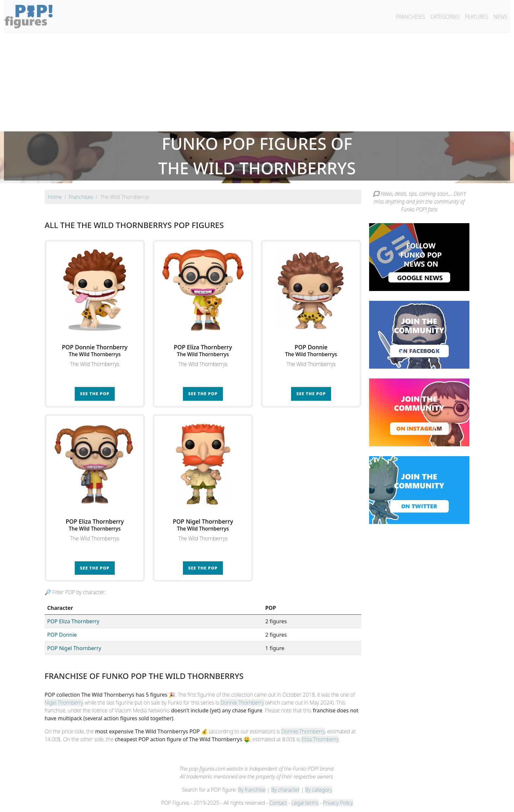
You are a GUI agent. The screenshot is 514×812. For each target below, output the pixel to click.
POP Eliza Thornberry (73, 621)
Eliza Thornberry (320, 739)
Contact (278, 803)
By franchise (252, 790)
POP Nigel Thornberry (74, 648)
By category (319, 790)
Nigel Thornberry (64, 703)
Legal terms (305, 803)
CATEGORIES (445, 17)
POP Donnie (62, 635)
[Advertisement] (257, 82)
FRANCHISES (410, 17)
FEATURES (476, 17)
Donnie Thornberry (242, 703)
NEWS (500, 17)
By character (285, 790)
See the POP (95, 394)
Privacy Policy (338, 803)
